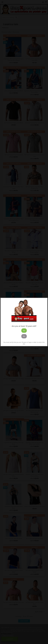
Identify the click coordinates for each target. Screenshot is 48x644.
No (24, 336)
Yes (24, 331)
